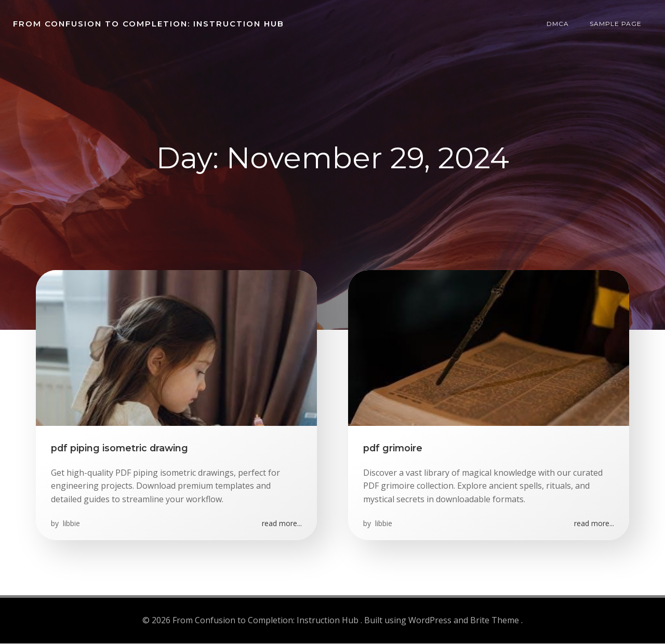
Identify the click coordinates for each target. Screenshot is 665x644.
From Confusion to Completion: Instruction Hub (148, 23)
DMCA (558, 23)
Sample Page (616, 23)
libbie (71, 524)
